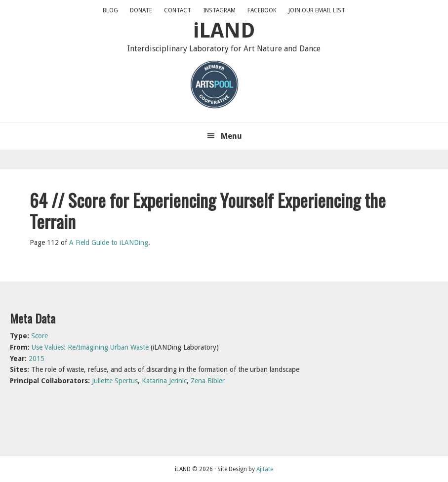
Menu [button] (231, 136)
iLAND (224, 30)
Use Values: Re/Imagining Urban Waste (90, 347)
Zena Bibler (208, 381)
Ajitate (265, 469)
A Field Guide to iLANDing (109, 242)
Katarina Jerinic (164, 381)
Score (40, 336)
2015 (37, 359)
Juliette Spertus (115, 381)
